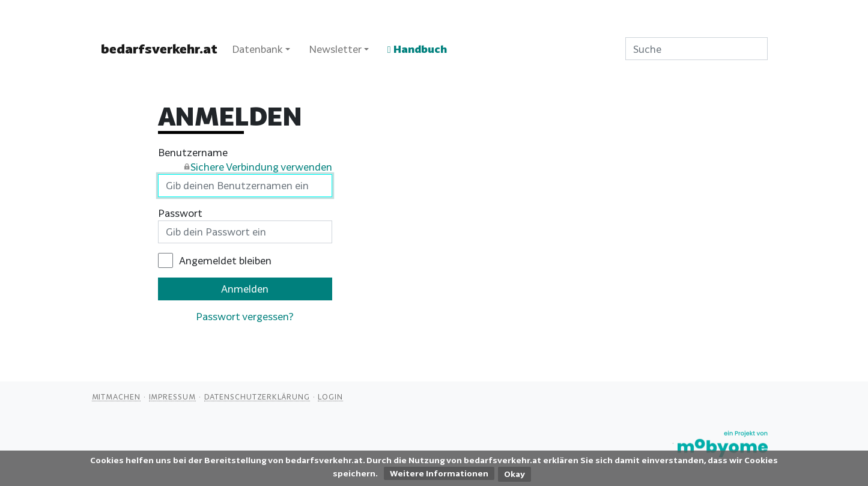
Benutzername (245, 160)
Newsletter (335, 49)
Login (330, 396)
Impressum (172, 396)
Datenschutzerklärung (257, 396)
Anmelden (245, 289)
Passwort (180, 213)
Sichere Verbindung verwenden (261, 167)
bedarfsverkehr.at (159, 49)
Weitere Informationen (439, 473)
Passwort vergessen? (245, 316)
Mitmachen (116, 396)
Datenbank (257, 49)
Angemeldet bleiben (225, 260)
